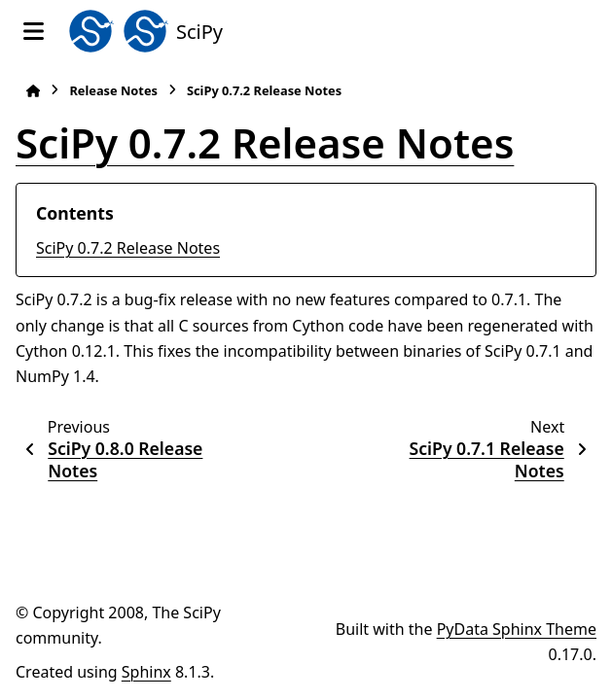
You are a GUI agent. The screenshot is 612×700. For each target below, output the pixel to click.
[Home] (33, 91)
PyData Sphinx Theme (517, 629)
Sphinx (146, 672)
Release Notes (113, 90)
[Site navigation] (34, 31)
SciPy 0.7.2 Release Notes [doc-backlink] (265, 142)
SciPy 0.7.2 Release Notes (128, 248)
